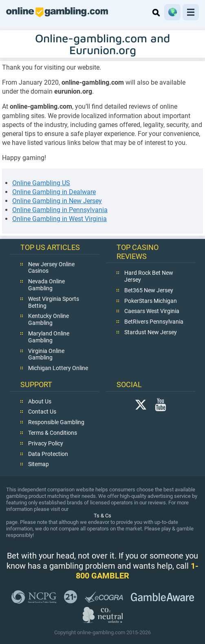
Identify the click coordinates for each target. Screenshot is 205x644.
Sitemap (39, 464)
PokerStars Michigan (151, 301)
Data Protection (48, 454)
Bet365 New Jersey (149, 290)
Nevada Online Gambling (46, 285)
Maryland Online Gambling (49, 337)
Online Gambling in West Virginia (60, 219)
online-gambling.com (57, 12)
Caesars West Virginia (152, 311)
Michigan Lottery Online (58, 368)
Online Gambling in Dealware (54, 192)
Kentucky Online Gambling (48, 320)
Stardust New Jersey (151, 332)
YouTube (161, 405)
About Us (40, 401)
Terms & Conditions (53, 433)
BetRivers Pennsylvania (154, 322)
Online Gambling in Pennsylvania (60, 210)
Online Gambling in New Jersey (57, 201)
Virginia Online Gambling (46, 354)
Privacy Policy (46, 443)
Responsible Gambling (56, 422)
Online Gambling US (41, 183)
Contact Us (42, 412)
